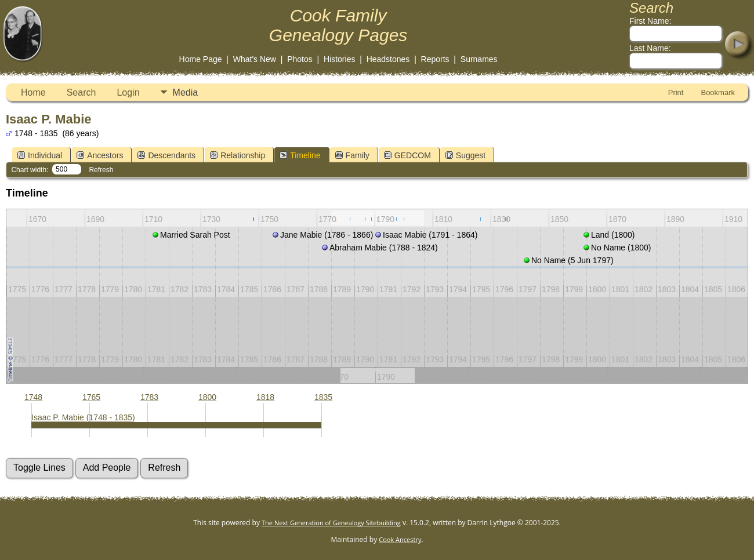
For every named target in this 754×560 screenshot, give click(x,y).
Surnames (479, 59)
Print (676, 92)
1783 (149, 397)
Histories (339, 59)
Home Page (201, 59)
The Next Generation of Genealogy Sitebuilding (331, 523)
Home (33, 92)
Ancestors (100, 155)
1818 (265, 397)
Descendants (166, 155)
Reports (435, 59)
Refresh (101, 170)
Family (352, 155)
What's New (255, 59)
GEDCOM (407, 155)
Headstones (388, 59)
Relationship (238, 155)
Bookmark (718, 92)
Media (186, 92)
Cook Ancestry (400, 539)
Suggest (465, 155)
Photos (300, 59)
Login (128, 92)
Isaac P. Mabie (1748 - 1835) (83, 417)
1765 (91, 397)
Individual (40, 155)
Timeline (300, 155)
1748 (33, 397)
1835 (323, 397)
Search (81, 92)
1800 (207, 397)
